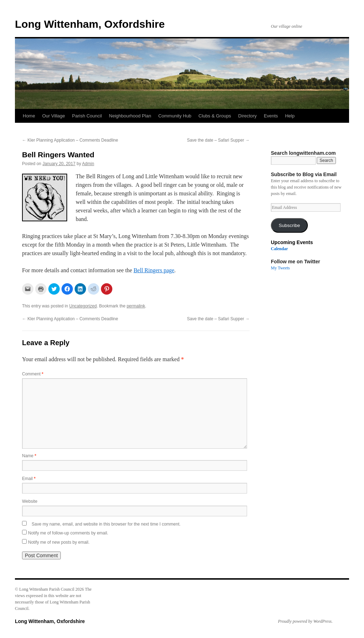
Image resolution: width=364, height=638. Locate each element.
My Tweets (280, 268)
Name (29, 456)
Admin (88, 164)
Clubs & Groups (215, 116)
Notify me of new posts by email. (59, 542)
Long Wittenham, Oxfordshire (90, 24)
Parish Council (87, 116)
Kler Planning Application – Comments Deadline (70, 140)
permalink (136, 306)
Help (290, 116)
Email (29, 479)
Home (29, 116)
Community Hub (175, 116)
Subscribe (289, 225)
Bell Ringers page (154, 270)
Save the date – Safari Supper (218, 140)
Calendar (279, 249)
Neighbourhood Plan (130, 116)
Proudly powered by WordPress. (305, 621)
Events (271, 116)
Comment (33, 374)
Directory (247, 116)
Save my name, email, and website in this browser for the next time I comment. (106, 524)
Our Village (54, 116)
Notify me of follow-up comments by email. (68, 533)
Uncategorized (83, 306)
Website (30, 501)
